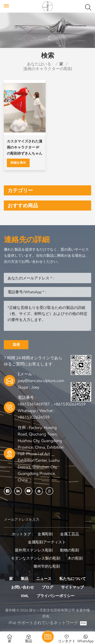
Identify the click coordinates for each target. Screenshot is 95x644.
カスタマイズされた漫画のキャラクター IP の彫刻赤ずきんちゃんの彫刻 (25, 148)
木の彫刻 (75, 558)
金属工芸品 (70, 534)
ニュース (44, 579)
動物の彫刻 (70, 550)
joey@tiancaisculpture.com (41, 381)
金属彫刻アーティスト (47, 542)
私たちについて (73, 579)
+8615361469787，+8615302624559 (52, 404)
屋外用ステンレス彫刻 (34, 550)
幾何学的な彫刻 (47, 566)
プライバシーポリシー (55, 596)
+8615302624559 (34, 417)
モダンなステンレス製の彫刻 (36, 558)
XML (25, 596)
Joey (35, 387)
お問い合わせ (23, 587)
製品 (25, 579)
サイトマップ (72, 587)
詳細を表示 (18, 163)
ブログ (48, 587)
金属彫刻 (45, 534)
